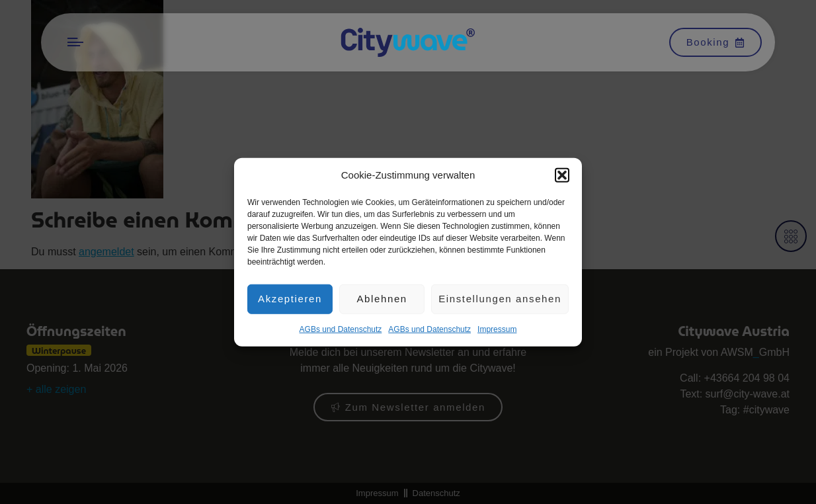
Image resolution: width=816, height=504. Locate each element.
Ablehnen (382, 300)
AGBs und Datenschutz (341, 330)
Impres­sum (497, 330)
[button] (562, 177)
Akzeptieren (290, 300)
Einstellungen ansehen (500, 300)
